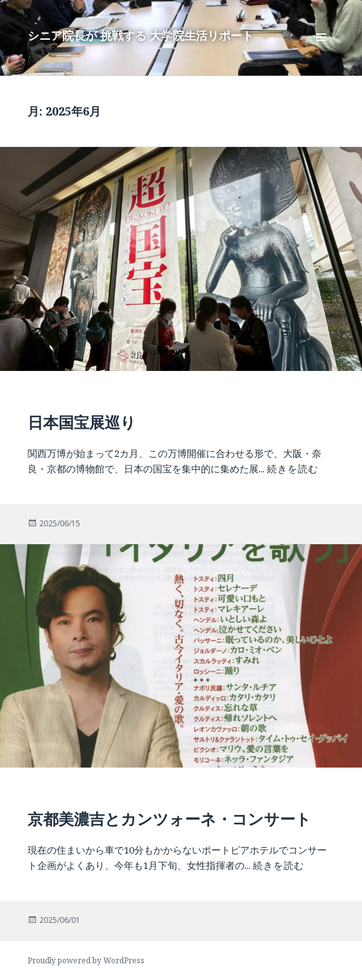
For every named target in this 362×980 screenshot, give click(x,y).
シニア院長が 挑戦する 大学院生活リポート (141, 35)
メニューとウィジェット (321, 50)
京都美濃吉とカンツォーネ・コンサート (169, 819)
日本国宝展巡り (82, 422)
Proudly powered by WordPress (86, 960)
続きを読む (293, 469)
